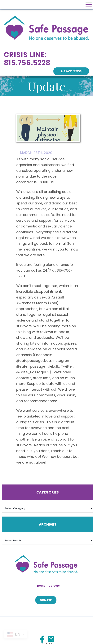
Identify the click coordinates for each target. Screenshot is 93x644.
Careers (54, 586)
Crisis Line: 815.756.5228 (27, 59)
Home (41, 586)
